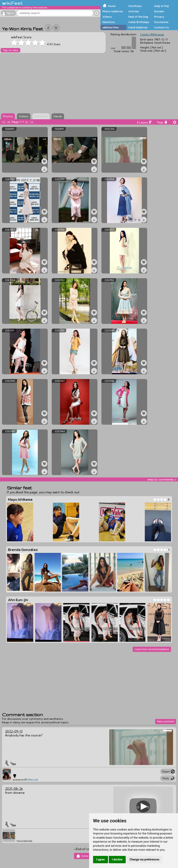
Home (112, 6)
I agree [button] (101, 859)
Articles (134, 11)
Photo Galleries (113, 11)
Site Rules (135, 6)
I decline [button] (117, 859)
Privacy (159, 17)
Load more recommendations (152, 649)
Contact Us (161, 27)
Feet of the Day (138, 17)
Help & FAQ (161, 6)
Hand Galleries (138, 27)
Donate (159, 11)
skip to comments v (162, 479)
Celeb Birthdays (139, 22)
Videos (107, 17)
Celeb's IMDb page (152, 35)
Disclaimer (161, 22)
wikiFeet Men (111, 27)
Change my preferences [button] (144, 859)
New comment (166, 721)
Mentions (109, 22)
